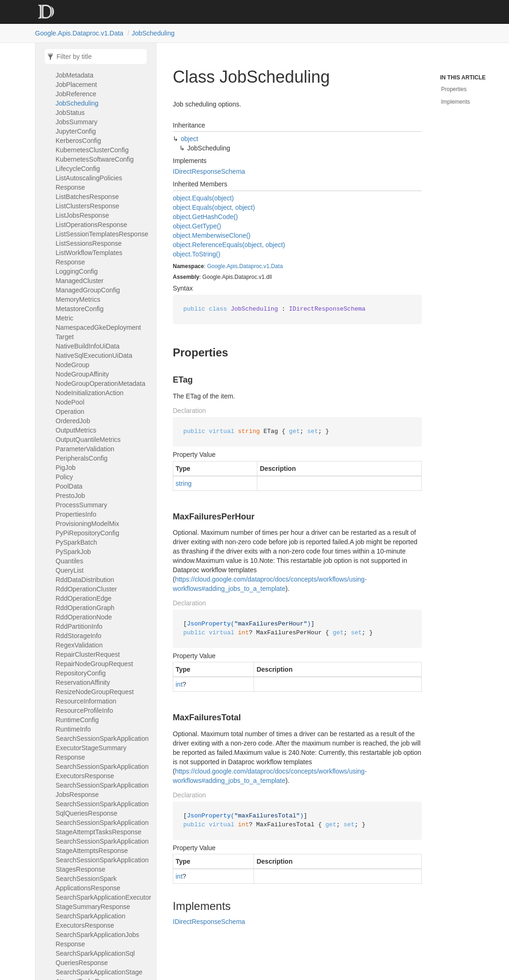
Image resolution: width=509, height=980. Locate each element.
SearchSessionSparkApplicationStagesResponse (102, 865)
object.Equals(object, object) (214, 207)
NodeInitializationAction (90, 393)
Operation (70, 412)
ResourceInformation (86, 701)
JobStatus (70, 113)
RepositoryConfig (81, 673)
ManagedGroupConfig (88, 290)
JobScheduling (153, 33)
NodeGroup (72, 365)
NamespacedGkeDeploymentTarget (98, 332)
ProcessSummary (81, 505)
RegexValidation (79, 645)
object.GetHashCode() (205, 217)
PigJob (66, 468)
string (184, 483)
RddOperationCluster (86, 589)
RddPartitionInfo (79, 626)
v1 (266, 266)
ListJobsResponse (82, 215)
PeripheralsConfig (81, 458)
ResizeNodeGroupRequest (95, 692)
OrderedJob (73, 421)
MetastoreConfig (80, 309)
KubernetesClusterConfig (92, 150)
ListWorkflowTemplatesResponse (89, 257)
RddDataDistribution (85, 580)
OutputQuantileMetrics (88, 440)
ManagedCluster (80, 281)
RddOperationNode (84, 617)
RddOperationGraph (85, 608)
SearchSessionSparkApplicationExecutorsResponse (102, 771)
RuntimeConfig (77, 720)
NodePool (70, 402)
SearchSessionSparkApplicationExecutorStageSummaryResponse (102, 748)
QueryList (70, 570)
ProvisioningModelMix (87, 524)
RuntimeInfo (73, 729)
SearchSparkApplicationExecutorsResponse (90, 921)
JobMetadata (74, 75)
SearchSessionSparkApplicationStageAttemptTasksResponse (102, 827)
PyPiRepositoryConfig (87, 533)
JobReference (76, 94)
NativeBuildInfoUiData (88, 346)
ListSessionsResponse (89, 243)
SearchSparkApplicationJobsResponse (97, 939)
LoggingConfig (77, 271)
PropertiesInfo (76, 514)
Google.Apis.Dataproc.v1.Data (79, 33)
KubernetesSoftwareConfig (95, 159)
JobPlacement (76, 85)
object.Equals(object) (203, 198)
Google (216, 266)
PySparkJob (73, 552)
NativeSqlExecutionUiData (94, 355)
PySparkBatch (76, 542)
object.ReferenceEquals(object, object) (229, 245)
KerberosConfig (78, 141)
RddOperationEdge (84, 598)
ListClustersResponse (87, 206)
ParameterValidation (85, 449)
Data (277, 266)
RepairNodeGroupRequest (94, 664)
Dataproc (251, 266)
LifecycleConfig (78, 169)
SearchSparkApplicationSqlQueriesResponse (95, 958)
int (179, 684)
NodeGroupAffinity (82, 374)
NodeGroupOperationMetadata (100, 383)
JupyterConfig (76, 131)
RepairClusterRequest (88, 654)
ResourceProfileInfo (84, 710)
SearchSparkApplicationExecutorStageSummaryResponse (103, 902)
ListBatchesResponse (87, 197)
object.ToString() (197, 254)
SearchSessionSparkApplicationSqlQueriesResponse (102, 809)
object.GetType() (197, 226)
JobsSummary (76, 122)
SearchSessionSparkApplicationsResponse (88, 883)
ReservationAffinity (83, 682)
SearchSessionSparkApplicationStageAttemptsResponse (102, 846)
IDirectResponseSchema (209, 171)
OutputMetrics (76, 430)
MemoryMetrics (78, 299)
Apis (232, 266)
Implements (456, 102)
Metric (64, 318)
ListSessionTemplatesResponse (102, 234)
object (189, 139)
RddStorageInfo (78, 636)
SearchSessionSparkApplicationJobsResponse (102, 790)
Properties (454, 89)
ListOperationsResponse (91, 225)
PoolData (69, 486)
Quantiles (69, 561)
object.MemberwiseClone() (212, 235)
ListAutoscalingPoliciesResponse (89, 183)
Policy (64, 477)
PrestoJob (70, 496)
